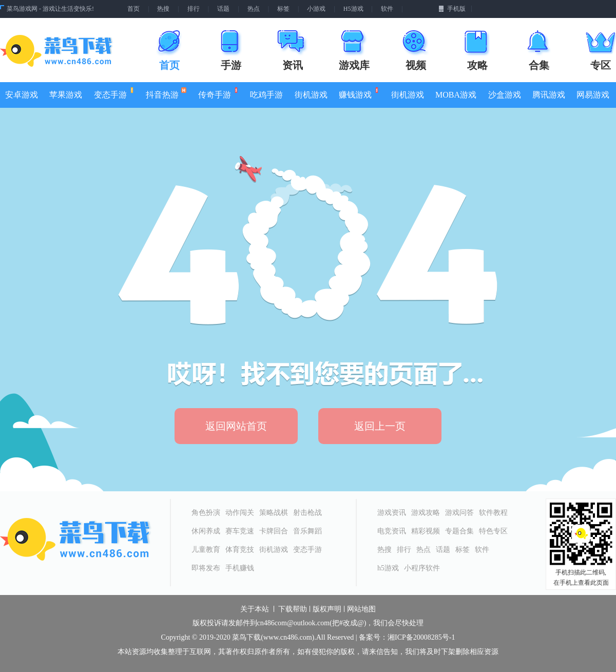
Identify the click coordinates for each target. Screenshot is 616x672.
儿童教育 (206, 550)
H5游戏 (353, 9)
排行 (194, 9)
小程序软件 (422, 568)
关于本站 (255, 609)
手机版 (452, 9)
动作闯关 (240, 513)
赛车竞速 (240, 531)
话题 (223, 9)
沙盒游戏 (505, 95)
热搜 (163, 9)
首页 (133, 9)
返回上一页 (380, 426)
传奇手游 (217, 93)
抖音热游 (166, 93)
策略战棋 (274, 513)
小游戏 (316, 9)
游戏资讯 (392, 513)
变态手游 (113, 93)
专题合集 (459, 531)
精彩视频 (426, 531)
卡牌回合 (274, 531)
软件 (387, 9)
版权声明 (327, 609)
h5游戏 (388, 568)
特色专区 (493, 531)
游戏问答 (459, 513)
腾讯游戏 (549, 95)
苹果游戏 (66, 95)
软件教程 (493, 513)
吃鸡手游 (266, 95)
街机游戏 (311, 95)
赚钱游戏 (358, 93)
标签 (283, 9)
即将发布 (206, 568)
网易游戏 (593, 95)
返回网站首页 (236, 426)
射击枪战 (307, 513)
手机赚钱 (240, 568)
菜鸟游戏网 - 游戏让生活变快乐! (50, 9)
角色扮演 (206, 513)
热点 (254, 9)
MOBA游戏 (456, 95)
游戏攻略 (426, 513)
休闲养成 (206, 531)
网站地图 (361, 609)
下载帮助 (293, 609)
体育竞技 (240, 550)
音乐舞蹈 (307, 531)
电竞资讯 (392, 531)
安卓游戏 (22, 95)
